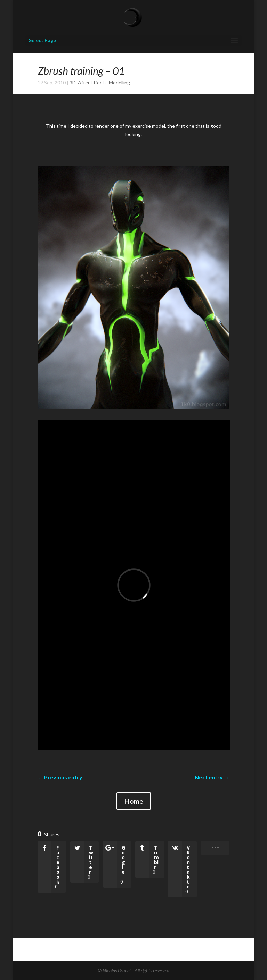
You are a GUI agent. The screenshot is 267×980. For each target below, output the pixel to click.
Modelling (119, 82)
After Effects (92, 82)
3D (73, 82)
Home (134, 801)
